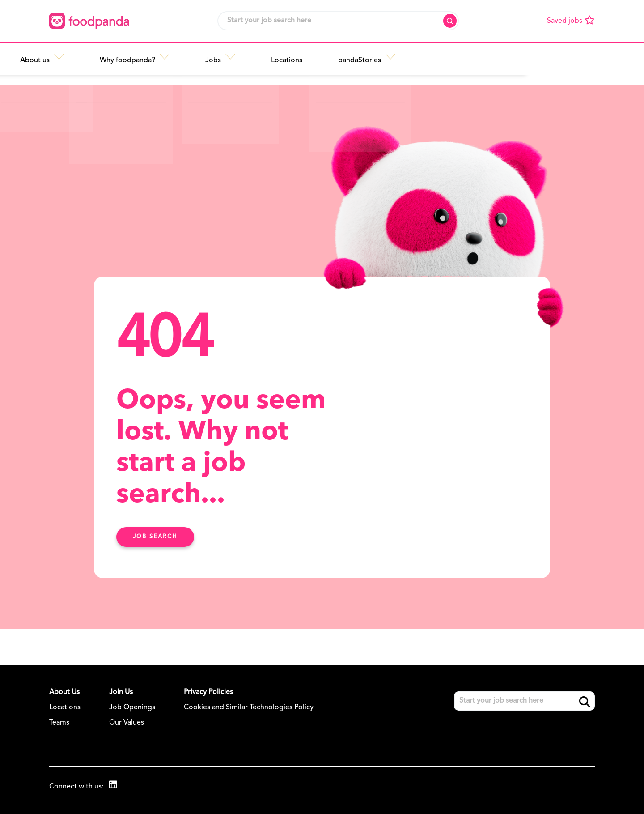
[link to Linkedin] (114, 786)
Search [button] (450, 21)
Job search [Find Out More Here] (155, 537)
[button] (179, 57)
